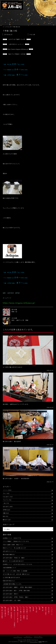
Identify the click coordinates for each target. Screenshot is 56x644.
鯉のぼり (5, 520)
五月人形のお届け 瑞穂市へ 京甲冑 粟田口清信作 (17, 587)
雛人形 (43, 609)
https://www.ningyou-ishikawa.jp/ (18, 49)
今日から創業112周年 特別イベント (13, 545)
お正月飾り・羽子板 (27, 613)
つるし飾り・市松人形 (21, 614)
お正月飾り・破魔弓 (24, 613)
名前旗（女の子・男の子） (18, 615)
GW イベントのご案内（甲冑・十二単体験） (15, 571)
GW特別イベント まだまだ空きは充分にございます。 (18, 564)
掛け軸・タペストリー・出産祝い (14, 617)
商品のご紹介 (46, 611)
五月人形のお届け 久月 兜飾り (12, 600)
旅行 (4, 516)
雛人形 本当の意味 (2, 613)
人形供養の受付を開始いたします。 (12, 584)
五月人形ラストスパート (10, 551)
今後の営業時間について (10, 568)
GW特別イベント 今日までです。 (12, 538)
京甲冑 (5, 510)
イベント (5, 490)
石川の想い (49, 610)
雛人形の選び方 (5, 612)
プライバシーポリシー (38, 636)
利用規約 (40, 642)
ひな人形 (5, 497)
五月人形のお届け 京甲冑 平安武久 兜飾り (16, 597)
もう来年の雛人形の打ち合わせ (11, 577)
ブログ (5, 500)
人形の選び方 (8, 611)
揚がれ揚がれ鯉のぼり (9, 554)
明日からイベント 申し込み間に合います (14, 548)
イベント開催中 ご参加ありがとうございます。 (16, 541)
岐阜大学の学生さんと (9, 581)
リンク (18, 636)
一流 (4, 503)
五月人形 (5, 506)
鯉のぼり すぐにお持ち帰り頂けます (13, 561)
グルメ (5, 493)
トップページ (52, 611)
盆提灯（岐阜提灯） (11, 613)
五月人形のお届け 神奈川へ (11, 594)
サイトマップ (28, 636)
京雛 (4, 513)
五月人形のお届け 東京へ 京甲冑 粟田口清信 (16, 590)
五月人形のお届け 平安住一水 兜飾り (14, 558)
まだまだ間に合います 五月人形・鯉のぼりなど (16, 574)
